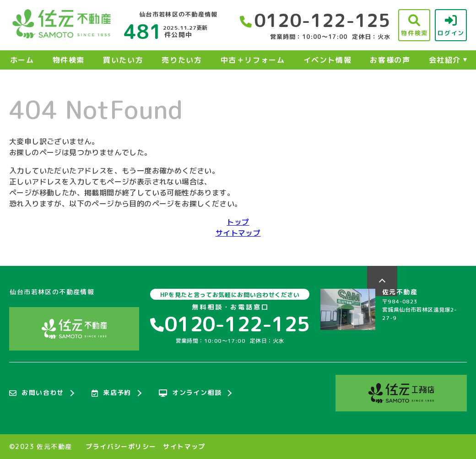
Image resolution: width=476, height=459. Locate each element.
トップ (238, 222)
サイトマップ (238, 233)
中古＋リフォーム (253, 60)
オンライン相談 (190, 393)
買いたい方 (123, 60)
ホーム (22, 60)
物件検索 (69, 60)
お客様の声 (390, 60)
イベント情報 (328, 60)
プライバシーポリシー (121, 447)
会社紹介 (445, 60)
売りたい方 (182, 60)
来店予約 (111, 393)
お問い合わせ (37, 393)
